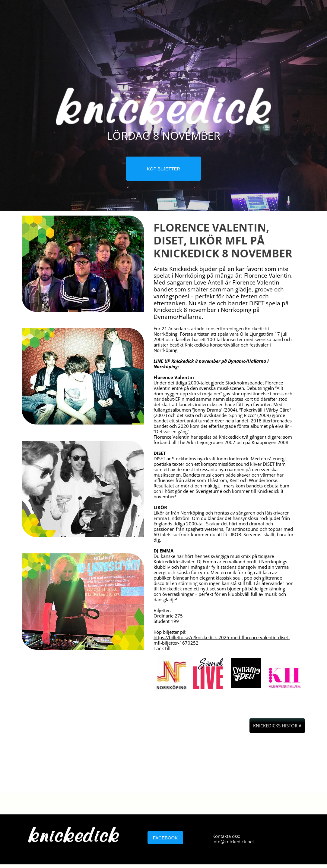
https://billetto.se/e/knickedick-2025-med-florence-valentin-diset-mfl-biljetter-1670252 (222, 640)
